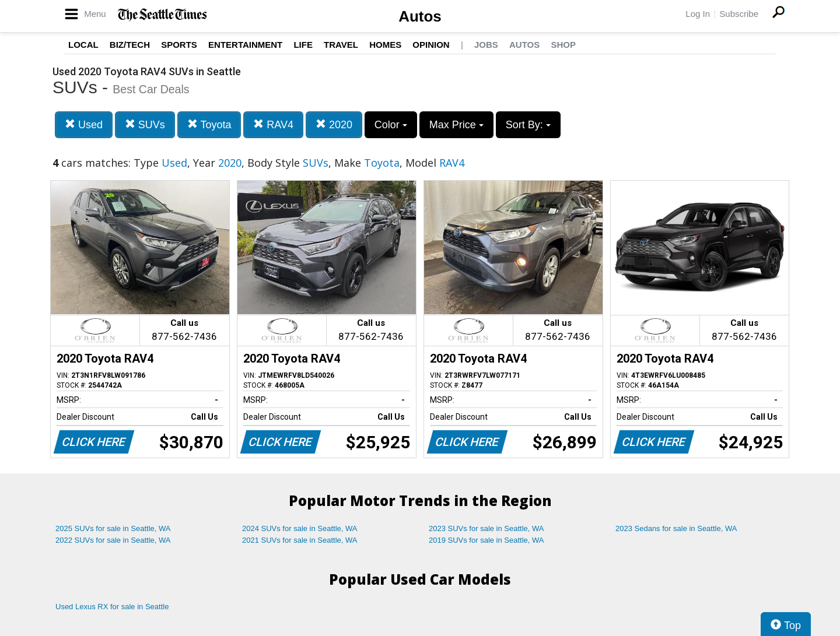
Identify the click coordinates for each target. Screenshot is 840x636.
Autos (420, 16)
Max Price (456, 125)
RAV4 (273, 124)
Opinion (431, 45)
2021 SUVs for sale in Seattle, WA (300, 540)
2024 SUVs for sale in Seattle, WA (300, 528)
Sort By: (528, 125)
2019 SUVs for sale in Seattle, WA (487, 540)
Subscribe (739, 14)
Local (83, 45)
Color (391, 125)
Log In (698, 14)
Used (84, 124)
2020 (334, 124)
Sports (179, 45)
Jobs (486, 45)
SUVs (145, 124)
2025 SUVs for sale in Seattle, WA (113, 528)
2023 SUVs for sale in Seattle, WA (487, 528)
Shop (563, 45)
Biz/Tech (130, 45)
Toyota (209, 124)
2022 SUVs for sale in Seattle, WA (113, 540)
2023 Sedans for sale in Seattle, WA (676, 528)
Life (303, 45)
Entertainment (245, 45)
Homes (385, 45)
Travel (341, 45)
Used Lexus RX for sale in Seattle (112, 607)
